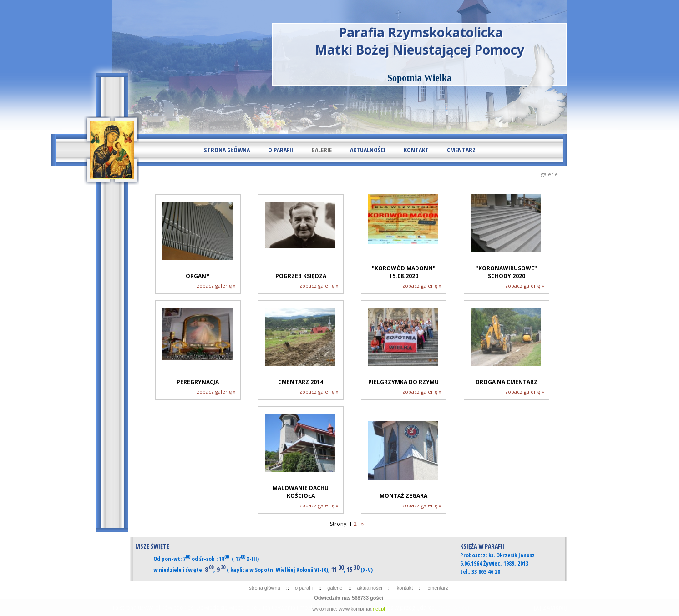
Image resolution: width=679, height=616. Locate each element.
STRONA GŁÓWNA (227, 150)
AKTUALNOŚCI (368, 150)
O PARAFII (281, 150)
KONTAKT (416, 150)
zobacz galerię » (216, 285)
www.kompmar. (362, 609)
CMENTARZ (461, 150)
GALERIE (322, 150)
